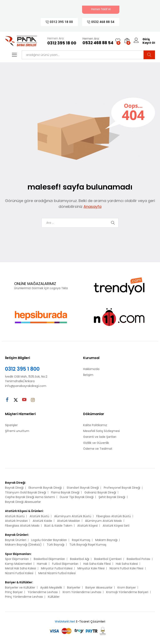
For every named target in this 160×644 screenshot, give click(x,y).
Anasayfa (92, 207)
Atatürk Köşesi (87, 526)
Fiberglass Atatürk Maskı (22, 526)
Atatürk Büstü (15, 516)
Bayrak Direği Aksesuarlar (23, 502)
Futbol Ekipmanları (65, 564)
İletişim (88, 375)
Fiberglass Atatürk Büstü (114, 516)
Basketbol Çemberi (108, 559)
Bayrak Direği (14, 488)
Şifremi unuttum (17, 431)
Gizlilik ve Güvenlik (96, 443)
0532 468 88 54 (98, 43)
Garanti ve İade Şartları (100, 437)
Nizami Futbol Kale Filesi (126, 568)
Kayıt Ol (149, 43)
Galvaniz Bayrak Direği (100, 492)
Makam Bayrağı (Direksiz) (23, 545)
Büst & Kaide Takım (58, 526)
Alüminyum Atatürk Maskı (103, 521)
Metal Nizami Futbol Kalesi (57, 573)
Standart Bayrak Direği (83, 488)
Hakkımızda (91, 369)
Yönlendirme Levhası (43, 592)
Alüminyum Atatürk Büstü (73, 516)
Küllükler (54, 597)
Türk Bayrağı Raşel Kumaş (88, 545)
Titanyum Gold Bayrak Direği (26, 492)
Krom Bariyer (127, 588)
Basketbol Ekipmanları (49, 559)
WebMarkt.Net (65, 621)
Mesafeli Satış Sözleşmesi (101, 431)
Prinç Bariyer (14, 592)
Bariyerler (74, 588)
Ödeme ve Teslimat (98, 449)
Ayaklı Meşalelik (51, 588)
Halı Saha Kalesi (127, 564)
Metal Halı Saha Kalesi (21, 568)
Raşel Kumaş (81, 540)
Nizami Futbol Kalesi (19, 573)
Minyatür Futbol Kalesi (57, 568)
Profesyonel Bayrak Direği (122, 488)
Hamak (42, 564)
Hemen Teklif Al (101, 9)
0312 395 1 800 (22, 369)
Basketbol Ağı (80, 559)
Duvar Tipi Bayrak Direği (77, 497)
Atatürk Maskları (69, 521)
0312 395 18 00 (62, 43)
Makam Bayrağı (106, 540)
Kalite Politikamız (95, 425)
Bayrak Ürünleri (16, 540)
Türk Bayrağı (56, 545)
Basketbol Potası (138, 559)
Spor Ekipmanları (17, 559)
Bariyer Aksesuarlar (99, 588)
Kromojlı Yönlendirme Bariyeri (127, 592)
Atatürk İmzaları (16, 521)
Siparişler (11, 425)
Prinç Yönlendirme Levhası (24, 597)
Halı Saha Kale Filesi (97, 564)
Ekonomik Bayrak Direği (45, 488)
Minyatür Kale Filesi (91, 568)
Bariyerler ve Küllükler (20, 588)
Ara (149, 55)
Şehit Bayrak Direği (112, 497)
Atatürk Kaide (42, 521)
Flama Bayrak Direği (65, 492)
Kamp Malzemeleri (18, 564)
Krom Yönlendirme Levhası (82, 592)
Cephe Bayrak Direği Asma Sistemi (30, 497)
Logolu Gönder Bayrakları (49, 540)
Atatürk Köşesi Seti (116, 526)
